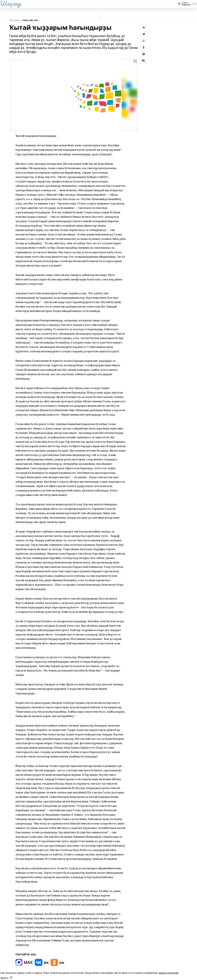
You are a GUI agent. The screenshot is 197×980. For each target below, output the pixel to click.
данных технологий (168, 973)
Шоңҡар (10, 3)
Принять (4, 978)
